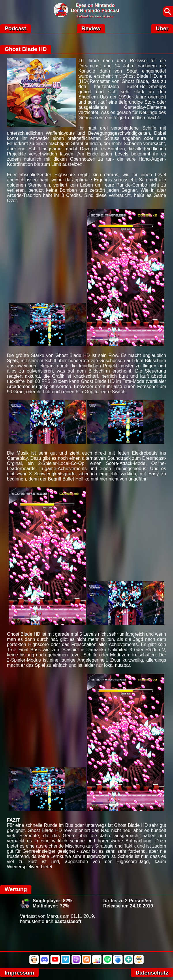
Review (91, 28)
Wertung (16, 889)
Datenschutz (152, 973)
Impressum (19, 973)
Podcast (15, 28)
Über (162, 28)
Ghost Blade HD (26, 49)
